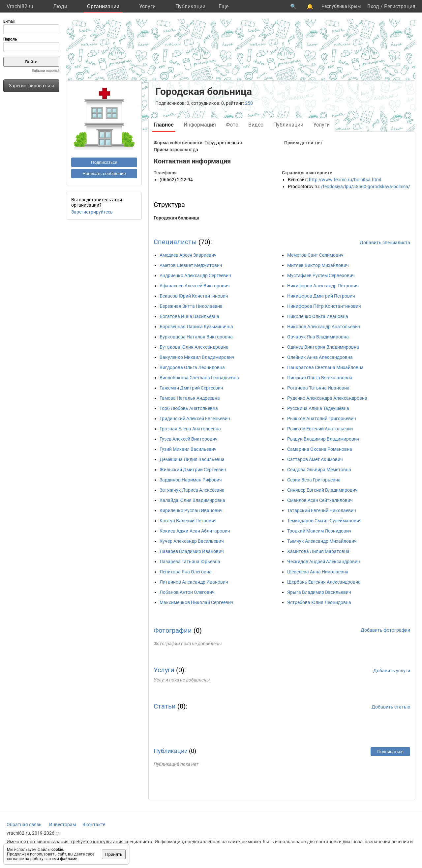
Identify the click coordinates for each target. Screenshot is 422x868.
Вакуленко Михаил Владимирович (197, 357)
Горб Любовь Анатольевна (189, 408)
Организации (103, 6)
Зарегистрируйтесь (92, 212)
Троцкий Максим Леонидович (319, 531)
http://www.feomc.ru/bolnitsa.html (345, 180)
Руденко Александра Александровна (327, 398)
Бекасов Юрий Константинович (194, 296)
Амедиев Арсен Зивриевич (188, 255)
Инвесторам (62, 825)
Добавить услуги (392, 671)
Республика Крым (341, 6)
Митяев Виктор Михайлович (318, 265)
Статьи (165, 706)
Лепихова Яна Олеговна (186, 572)
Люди (60, 6)
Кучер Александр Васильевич (192, 541)
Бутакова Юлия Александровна (194, 347)
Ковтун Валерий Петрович (188, 521)
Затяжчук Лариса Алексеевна (192, 490)
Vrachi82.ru (20, 6)
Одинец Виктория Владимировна (323, 347)
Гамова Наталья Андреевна (190, 398)
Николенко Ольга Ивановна (318, 316)
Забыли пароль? (45, 71)
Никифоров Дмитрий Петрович (321, 296)
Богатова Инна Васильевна (189, 316)
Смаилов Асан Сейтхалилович (320, 500)
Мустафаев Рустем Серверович (321, 275)
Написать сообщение (104, 174)
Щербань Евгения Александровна (324, 582)
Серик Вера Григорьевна (314, 480)
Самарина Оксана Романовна (320, 449)
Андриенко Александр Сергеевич (195, 275)
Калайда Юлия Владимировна (192, 500)
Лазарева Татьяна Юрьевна (190, 562)
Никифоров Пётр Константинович (324, 306)
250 (249, 103)
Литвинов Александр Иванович (194, 582)
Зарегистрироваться (31, 86)
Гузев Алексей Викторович (189, 439)
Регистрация (400, 6)
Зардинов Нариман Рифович (191, 480)
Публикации (190, 6)
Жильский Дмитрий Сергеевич (193, 470)
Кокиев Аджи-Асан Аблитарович (195, 531)
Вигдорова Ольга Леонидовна (192, 367)
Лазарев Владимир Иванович (192, 551)
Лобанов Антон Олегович (187, 592)
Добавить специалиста (385, 243)
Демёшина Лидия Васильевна (192, 459)
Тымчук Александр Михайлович (322, 541)
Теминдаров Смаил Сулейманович (324, 521)
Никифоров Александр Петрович (323, 286)
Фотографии (173, 630)
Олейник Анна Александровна (320, 357)
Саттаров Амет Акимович (315, 459)
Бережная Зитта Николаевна (191, 306)
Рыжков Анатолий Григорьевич (322, 419)
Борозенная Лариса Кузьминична (196, 327)
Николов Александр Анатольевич (324, 327)
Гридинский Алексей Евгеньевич (195, 419)
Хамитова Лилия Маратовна (318, 551)
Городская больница (177, 218)
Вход (373, 6)
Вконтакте (94, 825)
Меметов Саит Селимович (315, 255)
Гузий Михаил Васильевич (188, 449)
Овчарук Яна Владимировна (318, 337)
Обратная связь (24, 825)
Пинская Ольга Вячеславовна (320, 378)
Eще (224, 6)
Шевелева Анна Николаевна (318, 572)
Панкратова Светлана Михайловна (325, 367)
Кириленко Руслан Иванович (191, 510)
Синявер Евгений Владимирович (322, 490)
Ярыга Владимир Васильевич (319, 592)
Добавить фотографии (385, 630)
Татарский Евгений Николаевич (322, 510)
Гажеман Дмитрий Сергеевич (191, 388)
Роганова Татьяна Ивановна (318, 388)
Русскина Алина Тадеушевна (318, 408)
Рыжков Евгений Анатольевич (320, 429)
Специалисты (175, 242)
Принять (114, 854)
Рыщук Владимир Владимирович (323, 439)
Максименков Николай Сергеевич (196, 602)
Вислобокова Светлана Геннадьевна (199, 378)
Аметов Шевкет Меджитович (191, 265)
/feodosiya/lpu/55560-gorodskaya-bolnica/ (365, 187)
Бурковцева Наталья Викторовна (196, 337)
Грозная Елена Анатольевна (190, 429)
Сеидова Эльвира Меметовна (319, 470)
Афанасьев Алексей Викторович (195, 286)
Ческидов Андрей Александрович (324, 562)
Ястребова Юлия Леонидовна (319, 602)
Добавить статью (391, 707)
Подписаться (104, 162)
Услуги (147, 6)
